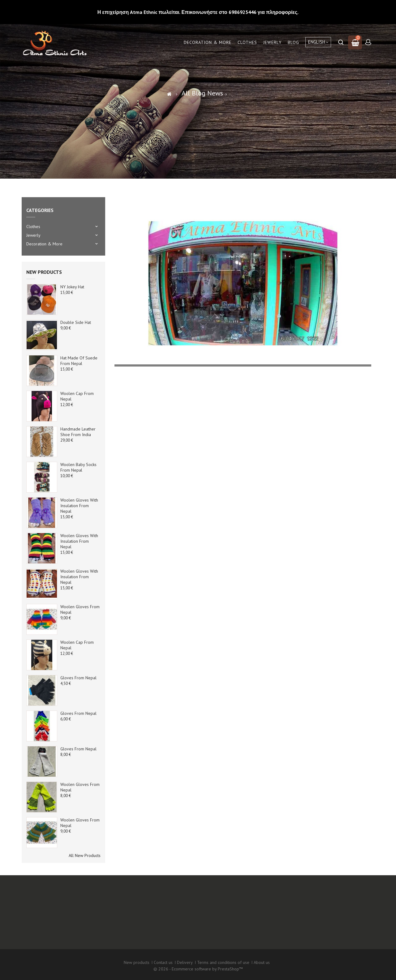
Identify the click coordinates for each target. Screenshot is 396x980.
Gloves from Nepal (78, 678)
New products (44, 272)
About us (262, 962)
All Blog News (202, 93)
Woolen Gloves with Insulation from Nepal (79, 506)
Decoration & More (208, 42)
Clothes (247, 42)
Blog (293, 42)
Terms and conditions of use (223, 962)
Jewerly (272, 42)
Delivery (185, 962)
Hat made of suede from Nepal (79, 361)
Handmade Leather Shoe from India (78, 432)
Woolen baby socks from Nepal (78, 467)
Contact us (163, 962)
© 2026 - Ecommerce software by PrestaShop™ (198, 969)
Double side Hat (76, 322)
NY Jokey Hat (72, 287)
